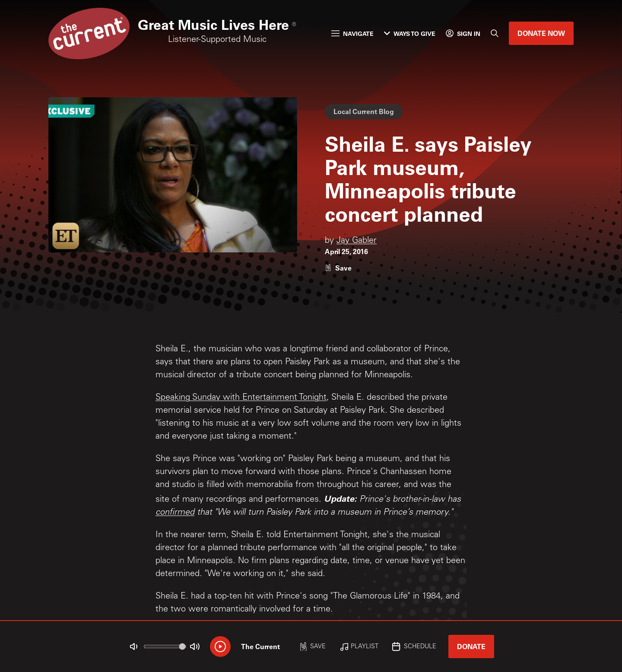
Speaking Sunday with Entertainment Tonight (241, 398)
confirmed (175, 513)
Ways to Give (410, 33)
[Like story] (338, 268)
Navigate (352, 33)
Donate (471, 646)
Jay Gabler (357, 241)
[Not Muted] (134, 647)
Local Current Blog (364, 111)
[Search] (495, 33)
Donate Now (541, 33)
